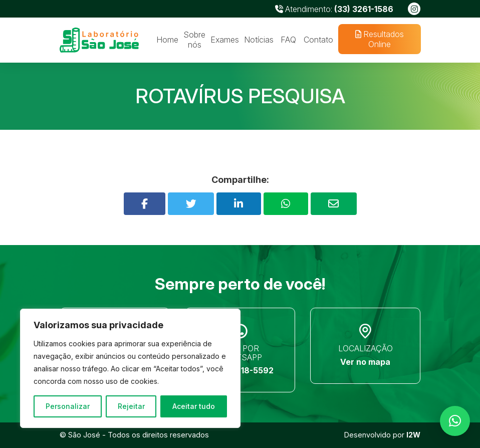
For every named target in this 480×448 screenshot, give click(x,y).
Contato (318, 40)
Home (167, 40)
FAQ (288, 40)
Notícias (259, 40)
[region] (130, 368)
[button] (455, 421)
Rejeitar (131, 406)
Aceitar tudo (194, 406)
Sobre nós (194, 40)
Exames (225, 40)
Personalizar (68, 406)
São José (84, 435)
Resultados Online (379, 39)
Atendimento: (334, 9)
